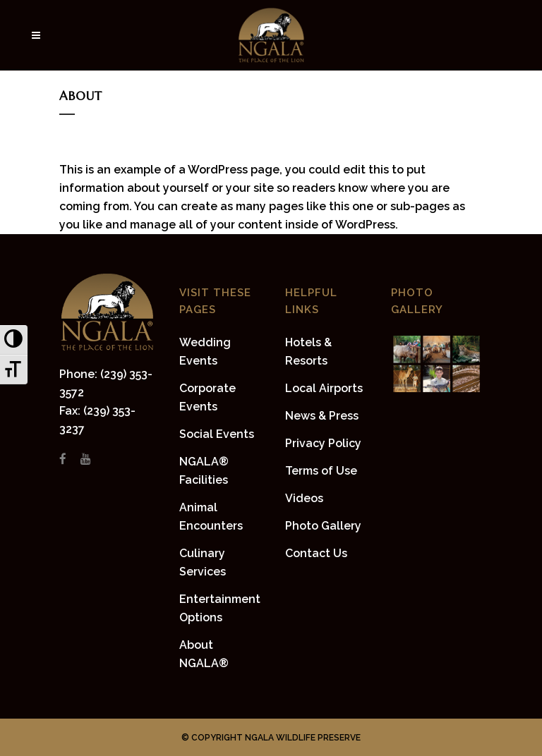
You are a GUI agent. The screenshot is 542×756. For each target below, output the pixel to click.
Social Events (217, 434)
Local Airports (324, 388)
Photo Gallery (323, 526)
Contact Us (316, 553)
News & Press (322, 416)
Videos (304, 498)
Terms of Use (321, 471)
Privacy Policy (323, 443)
